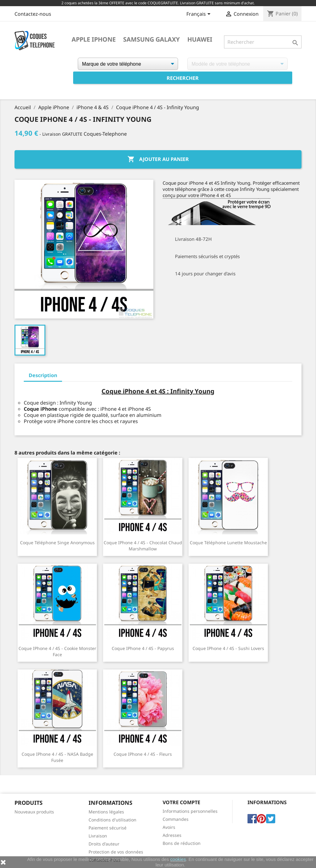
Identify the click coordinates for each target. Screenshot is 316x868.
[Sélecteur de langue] (200, 14)
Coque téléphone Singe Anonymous (57, 543)
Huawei (200, 39)
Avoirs (169, 827)
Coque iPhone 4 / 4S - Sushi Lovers (228, 648)
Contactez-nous (33, 14)
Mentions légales (106, 812)
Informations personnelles (190, 811)
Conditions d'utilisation (112, 820)
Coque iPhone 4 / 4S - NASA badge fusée (57, 757)
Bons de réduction (182, 843)
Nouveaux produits (34, 812)
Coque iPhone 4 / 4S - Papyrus (143, 648)
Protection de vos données (116, 852)
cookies (178, 859)
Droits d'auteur (104, 844)
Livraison (98, 836)
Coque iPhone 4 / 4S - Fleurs (143, 754)
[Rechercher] (263, 42)
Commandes (176, 819)
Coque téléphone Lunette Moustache (228, 543)
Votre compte (181, 802)
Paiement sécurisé (108, 828)
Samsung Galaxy (152, 39)
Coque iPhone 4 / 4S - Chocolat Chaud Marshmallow (143, 546)
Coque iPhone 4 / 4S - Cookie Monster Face (57, 651)
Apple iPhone (94, 39)
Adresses (172, 835)
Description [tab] (43, 375)
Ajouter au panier (158, 159)
